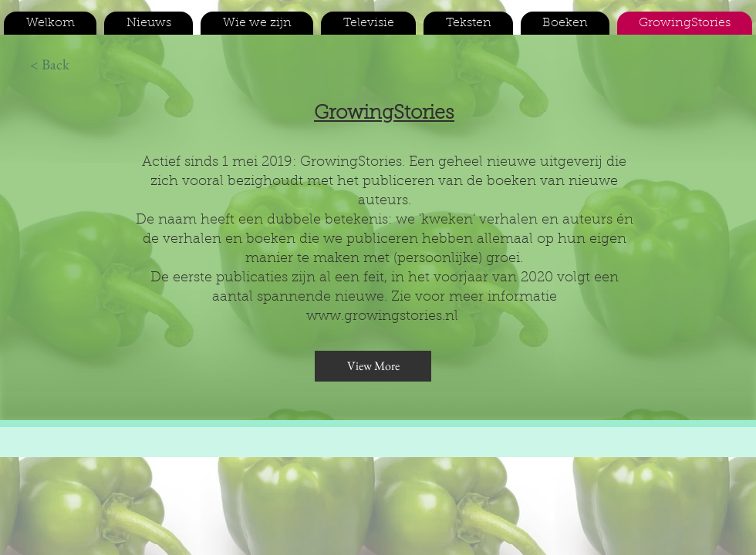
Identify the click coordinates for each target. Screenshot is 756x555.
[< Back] (49, 65)
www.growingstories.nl (382, 317)
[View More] (373, 366)
